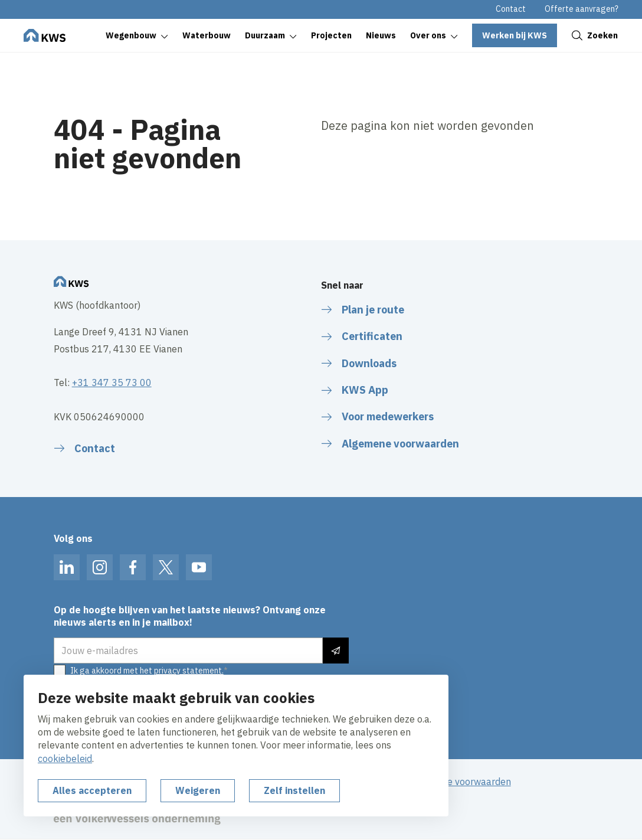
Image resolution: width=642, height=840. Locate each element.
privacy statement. (189, 671)
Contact (511, 9)
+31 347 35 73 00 (112, 383)
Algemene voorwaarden (460, 782)
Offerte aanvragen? (582, 9)
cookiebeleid (65, 759)
